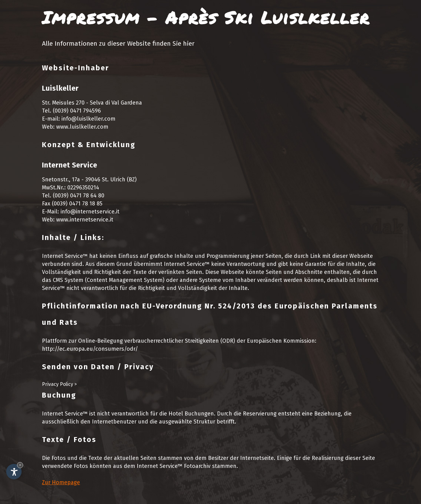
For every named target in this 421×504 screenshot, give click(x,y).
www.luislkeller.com (82, 127)
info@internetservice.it (90, 212)
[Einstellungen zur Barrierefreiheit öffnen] (14, 472)
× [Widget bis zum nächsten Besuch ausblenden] (20, 465)
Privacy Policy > (59, 384)
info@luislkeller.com (88, 119)
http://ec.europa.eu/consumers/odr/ (90, 349)
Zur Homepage (61, 482)
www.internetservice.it (85, 220)
